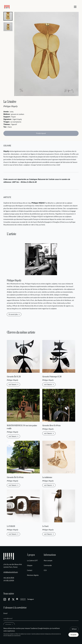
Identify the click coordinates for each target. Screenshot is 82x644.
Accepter (74, 635)
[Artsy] (23, 599)
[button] (8, 16)
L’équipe (30, 565)
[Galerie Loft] (9, 556)
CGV (45, 570)
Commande (48, 565)
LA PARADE (11, 526)
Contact (30, 570)
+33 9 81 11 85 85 (9, 580)
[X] (13, 599)
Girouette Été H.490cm (15, 477)
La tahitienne (47, 477)
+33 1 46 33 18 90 (9, 578)
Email (5, 613)
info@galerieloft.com (11, 572)
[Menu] (75, 7)
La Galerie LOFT (32, 561)
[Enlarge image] (46, 54)
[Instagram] (5, 599)
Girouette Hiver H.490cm (51, 425)
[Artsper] (30, 599)
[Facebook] (9, 599)
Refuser (74, 629)
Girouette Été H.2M (14, 377)
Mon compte (48, 561)
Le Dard (45, 526)
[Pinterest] (18, 599)
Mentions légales (33, 575)
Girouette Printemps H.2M (52, 377)
